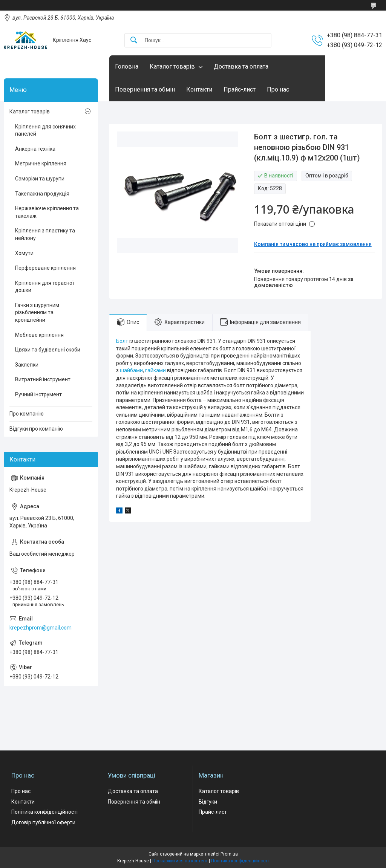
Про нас (278, 89)
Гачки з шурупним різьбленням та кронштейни (37, 313)
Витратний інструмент (43, 379)
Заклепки (27, 365)
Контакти (199, 89)
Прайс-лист (240, 89)
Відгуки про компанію (36, 429)
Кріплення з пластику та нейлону (45, 234)
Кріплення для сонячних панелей (45, 130)
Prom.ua (229, 854)
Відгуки (208, 802)
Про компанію (27, 414)
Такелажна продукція (42, 194)
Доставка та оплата (241, 66)
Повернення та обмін (145, 89)
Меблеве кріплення (39, 335)
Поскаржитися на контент (180, 861)
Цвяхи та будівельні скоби (48, 350)
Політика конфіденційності (44, 812)
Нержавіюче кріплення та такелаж (47, 212)
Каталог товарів (172, 66)
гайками (155, 370)
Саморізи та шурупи (40, 179)
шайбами (131, 370)
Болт (122, 341)
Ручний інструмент (38, 394)
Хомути (24, 253)
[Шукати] (134, 40)
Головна (127, 66)
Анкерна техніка (35, 149)
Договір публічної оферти (43, 822)
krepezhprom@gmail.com (41, 628)
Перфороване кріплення (45, 268)
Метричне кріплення (41, 164)
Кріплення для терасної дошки (44, 287)
